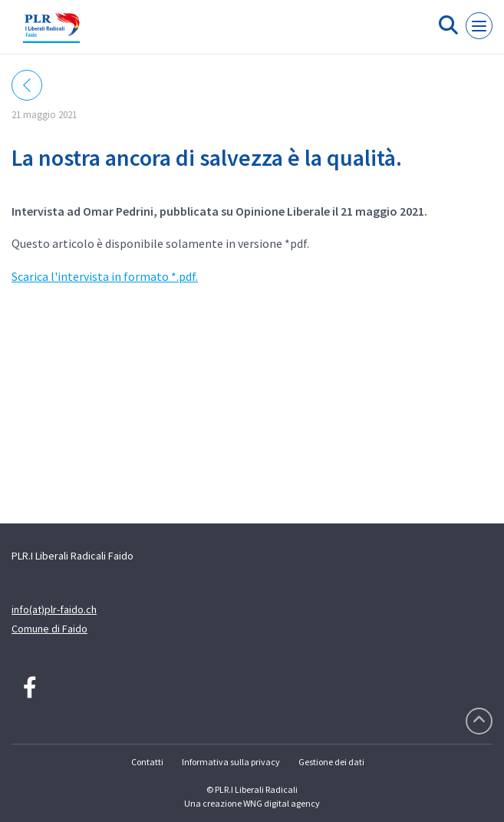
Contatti (147, 762)
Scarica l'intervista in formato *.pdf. (105, 276)
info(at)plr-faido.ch (54, 609)
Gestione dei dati (331, 762)
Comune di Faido (49, 629)
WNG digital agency (282, 803)
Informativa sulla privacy (231, 762)
